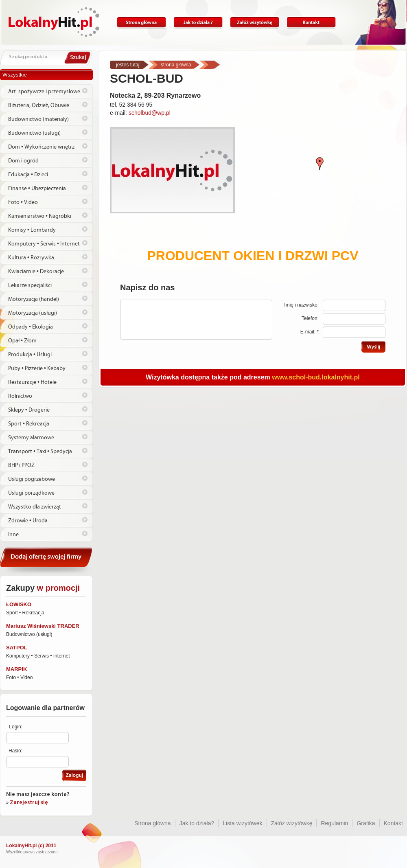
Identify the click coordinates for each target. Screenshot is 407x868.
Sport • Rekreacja (29, 424)
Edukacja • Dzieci (28, 175)
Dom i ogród (23, 161)
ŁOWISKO (19, 604)
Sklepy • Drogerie (29, 410)
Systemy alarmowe (31, 438)
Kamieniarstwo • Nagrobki (40, 216)
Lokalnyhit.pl (54, 22)
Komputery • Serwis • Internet (44, 244)
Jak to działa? (198, 23)
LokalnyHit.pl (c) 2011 (31, 846)
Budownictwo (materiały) (38, 119)
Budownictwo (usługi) (34, 133)
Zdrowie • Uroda (28, 521)
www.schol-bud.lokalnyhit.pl (316, 377)
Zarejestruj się (29, 803)
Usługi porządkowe (31, 493)
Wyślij (373, 347)
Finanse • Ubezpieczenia (37, 189)
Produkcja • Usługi (30, 355)
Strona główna (141, 23)
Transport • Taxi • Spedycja (40, 452)
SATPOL (17, 648)
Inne (13, 535)
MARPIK (16, 669)
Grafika (366, 823)
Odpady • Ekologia (31, 327)
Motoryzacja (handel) (34, 299)
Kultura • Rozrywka (31, 258)
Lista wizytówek (242, 823)
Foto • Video (23, 202)
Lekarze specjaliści (30, 285)
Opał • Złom (22, 341)
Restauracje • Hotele (32, 382)
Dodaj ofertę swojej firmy (46, 560)
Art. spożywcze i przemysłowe (44, 92)
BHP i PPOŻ (21, 465)
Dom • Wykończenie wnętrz (41, 147)
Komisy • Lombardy (32, 230)
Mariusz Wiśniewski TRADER (43, 626)
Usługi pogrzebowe (32, 479)
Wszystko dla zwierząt (35, 507)
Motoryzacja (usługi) (33, 313)
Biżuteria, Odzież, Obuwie (39, 105)
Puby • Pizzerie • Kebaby (37, 368)
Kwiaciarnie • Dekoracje (36, 272)
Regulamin (334, 823)
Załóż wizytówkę (255, 23)
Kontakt (311, 23)
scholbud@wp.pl (150, 113)
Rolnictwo (20, 396)
